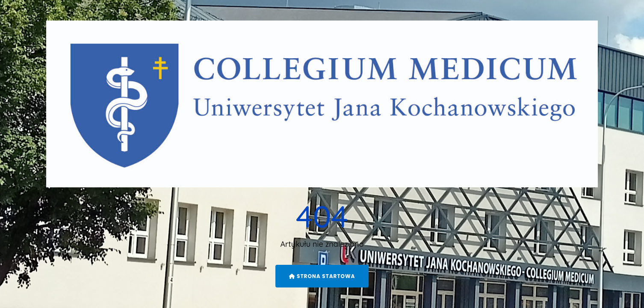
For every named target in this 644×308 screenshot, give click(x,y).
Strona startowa (322, 276)
